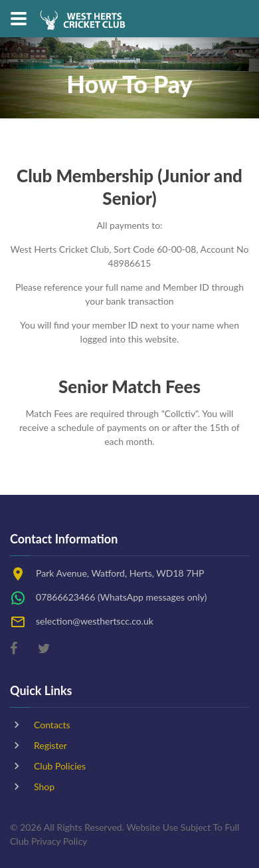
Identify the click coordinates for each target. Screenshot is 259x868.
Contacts (52, 725)
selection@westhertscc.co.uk (95, 621)
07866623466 (65, 597)
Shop (44, 787)
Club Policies (60, 766)
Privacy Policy (59, 841)
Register (50, 745)
